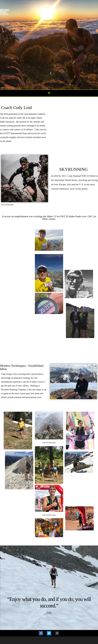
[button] (49, 93)
